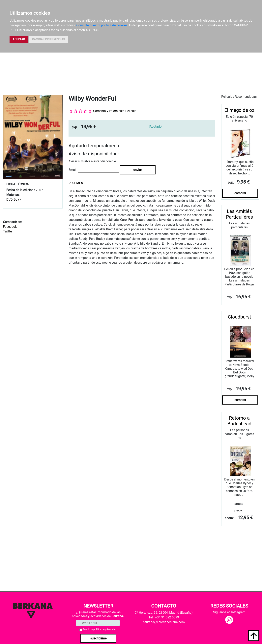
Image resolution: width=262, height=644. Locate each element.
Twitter (8, 231)
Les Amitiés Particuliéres (239, 214)
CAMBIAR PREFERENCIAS (49, 39)
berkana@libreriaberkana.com (164, 622)
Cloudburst (239, 317)
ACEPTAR (19, 39)
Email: (73, 170)
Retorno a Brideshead (239, 421)
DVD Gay (13, 200)
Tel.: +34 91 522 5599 (164, 617)
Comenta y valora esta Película (115, 111)
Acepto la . (100, 629)
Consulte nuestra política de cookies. (102, 25)
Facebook (10, 227)
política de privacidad (105, 629)
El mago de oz (239, 110)
